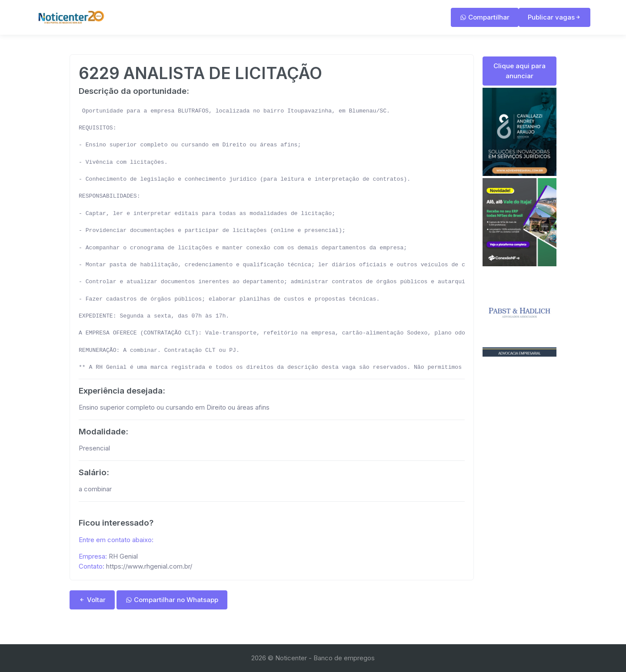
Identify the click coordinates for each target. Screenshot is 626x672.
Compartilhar (485, 17)
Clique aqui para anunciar (519, 71)
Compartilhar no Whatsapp (172, 600)
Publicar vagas (554, 17)
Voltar (92, 600)
